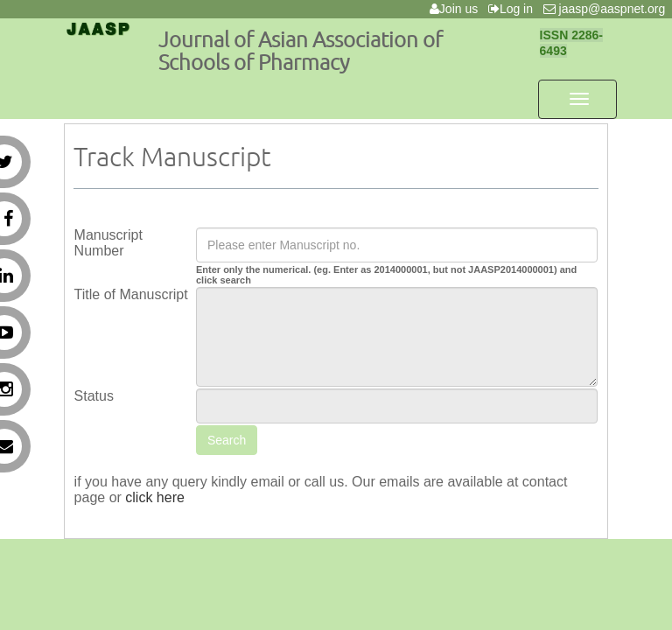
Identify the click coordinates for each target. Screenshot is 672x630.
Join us (457, 9)
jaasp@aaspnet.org (608, 9)
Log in (514, 9)
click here (155, 497)
